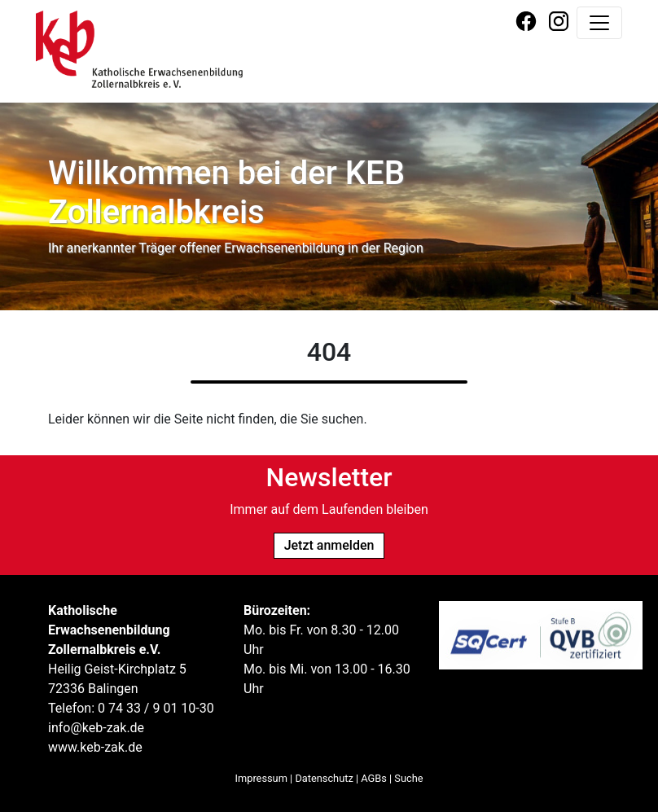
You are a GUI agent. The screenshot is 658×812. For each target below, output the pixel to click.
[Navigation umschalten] (599, 23)
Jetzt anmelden (329, 545)
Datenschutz (324, 778)
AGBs (374, 778)
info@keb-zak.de (96, 728)
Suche (408, 778)
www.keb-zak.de (95, 747)
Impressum (261, 778)
